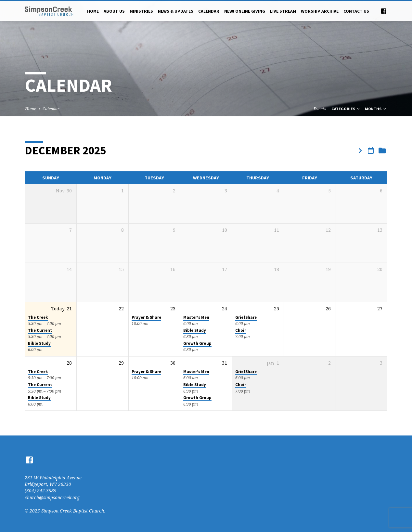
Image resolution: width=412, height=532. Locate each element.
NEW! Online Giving (245, 11)
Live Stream (283, 11)
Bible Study (39, 343)
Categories (346, 109)
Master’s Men (196, 317)
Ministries (141, 11)
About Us (114, 11)
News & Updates (176, 11)
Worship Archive (320, 11)
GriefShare (246, 317)
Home (93, 11)
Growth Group (197, 343)
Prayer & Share (146, 317)
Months (376, 109)
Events (320, 109)
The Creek (38, 317)
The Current (40, 330)
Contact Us (356, 11)
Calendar (209, 11)
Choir (241, 330)
